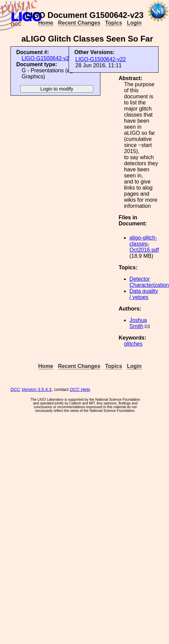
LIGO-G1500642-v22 (101, 59)
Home (46, 23)
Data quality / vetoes (144, 294)
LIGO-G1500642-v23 (47, 58)
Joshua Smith (138, 323)
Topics (114, 23)
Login (134, 23)
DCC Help (80, 389)
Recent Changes (79, 23)
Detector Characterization (149, 282)
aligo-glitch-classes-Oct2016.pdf (144, 244)
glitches (133, 344)
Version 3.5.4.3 (37, 389)
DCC (15, 389)
